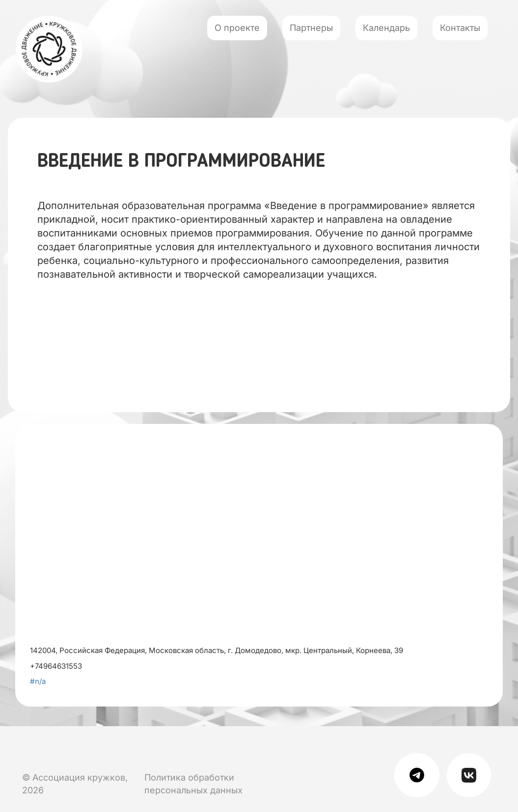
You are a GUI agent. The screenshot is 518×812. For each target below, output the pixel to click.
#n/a (38, 681)
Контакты (460, 28)
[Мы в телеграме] (421, 774)
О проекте (237, 28)
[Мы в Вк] (25, 747)
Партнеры (311, 28)
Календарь (386, 28)
